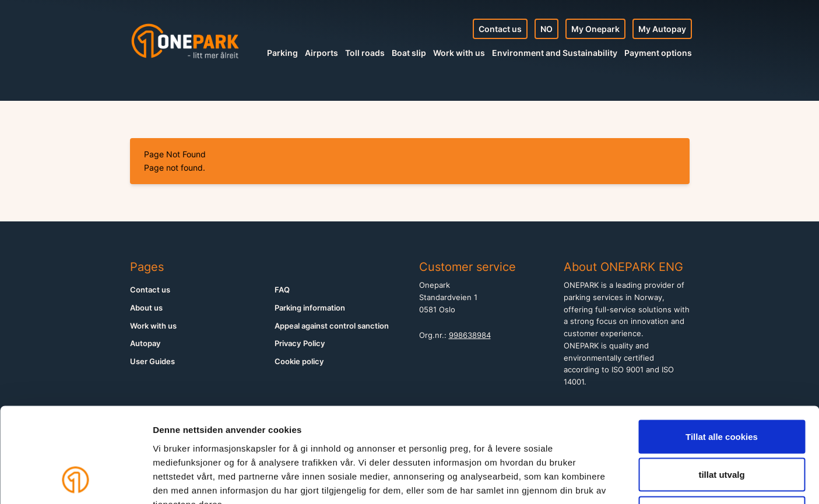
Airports (321, 53)
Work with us (459, 53)
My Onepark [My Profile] (595, 29)
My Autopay (662, 29)
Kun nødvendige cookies (722, 427)
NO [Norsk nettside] (546, 29)
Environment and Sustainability (555, 53)
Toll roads (365, 53)
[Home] (185, 41)
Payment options (658, 53)
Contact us (500, 29)
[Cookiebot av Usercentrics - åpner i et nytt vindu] (75, 481)
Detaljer (621, 481)
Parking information (310, 308)
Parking (282, 53)
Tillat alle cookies (722, 351)
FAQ (282, 290)
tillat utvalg (721, 390)
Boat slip (409, 53)
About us (146, 308)
